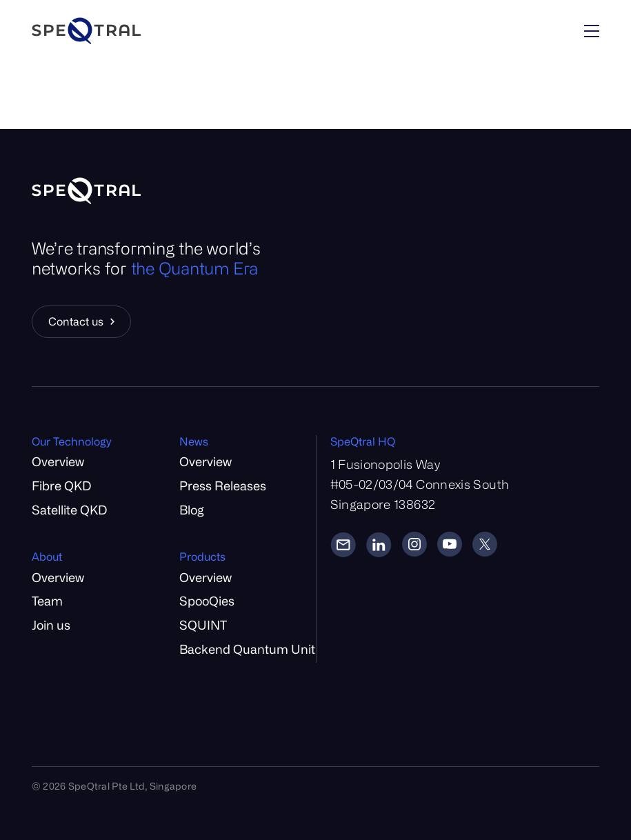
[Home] (126, 31)
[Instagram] (414, 544)
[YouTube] (450, 544)
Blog (192, 510)
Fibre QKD (61, 486)
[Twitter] (485, 544)
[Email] (343, 544)
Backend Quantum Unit (247, 649)
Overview (58, 461)
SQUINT (203, 625)
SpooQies (207, 601)
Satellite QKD (69, 510)
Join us (51, 625)
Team (47, 601)
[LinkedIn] (379, 544)
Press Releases (223, 486)
